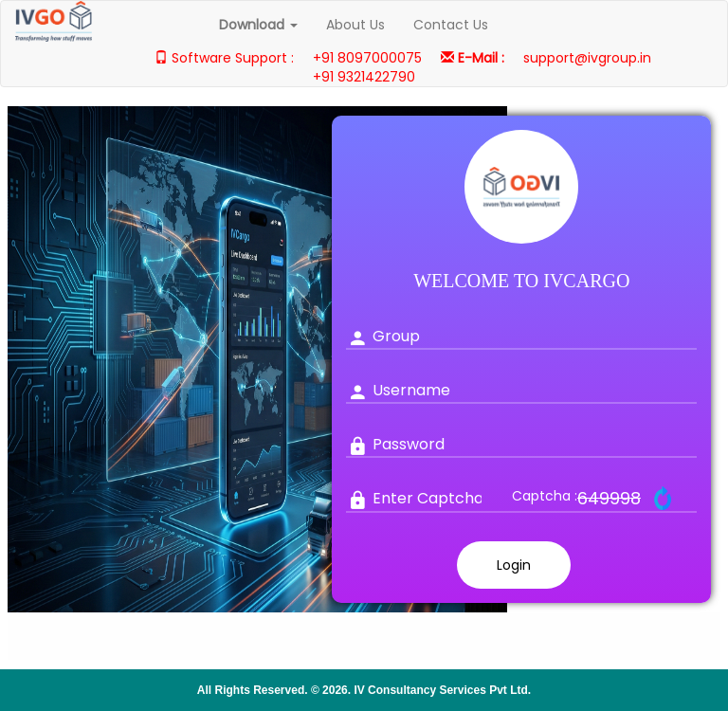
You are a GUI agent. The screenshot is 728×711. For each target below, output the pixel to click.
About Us (355, 25)
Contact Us (451, 25)
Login (514, 565)
